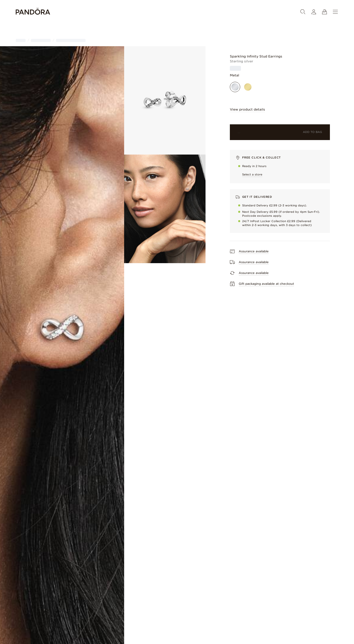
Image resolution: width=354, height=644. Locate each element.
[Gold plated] (248, 87)
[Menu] (335, 12)
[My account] (314, 12)
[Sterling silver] (235, 87)
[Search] (303, 12)
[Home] (33, 12)
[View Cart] (324, 12)
